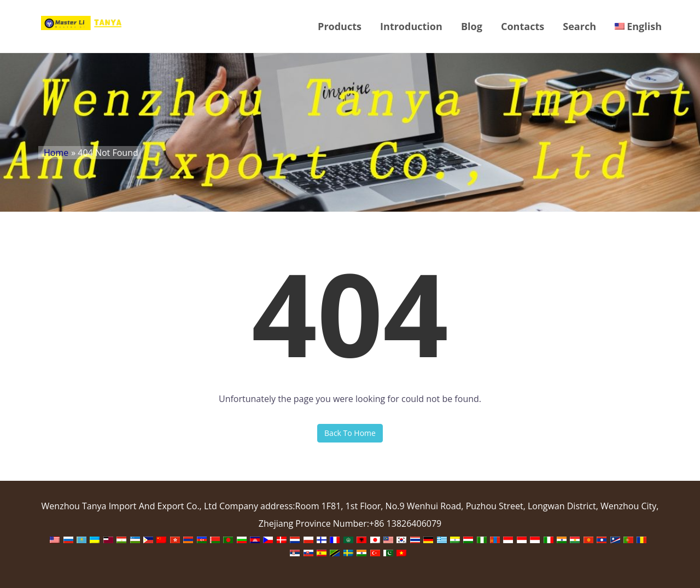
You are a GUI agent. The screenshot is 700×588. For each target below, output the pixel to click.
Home (56, 153)
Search (579, 26)
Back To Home (350, 433)
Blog (472, 26)
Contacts (523, 26)
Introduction (411, 26)
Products (340, 26)
